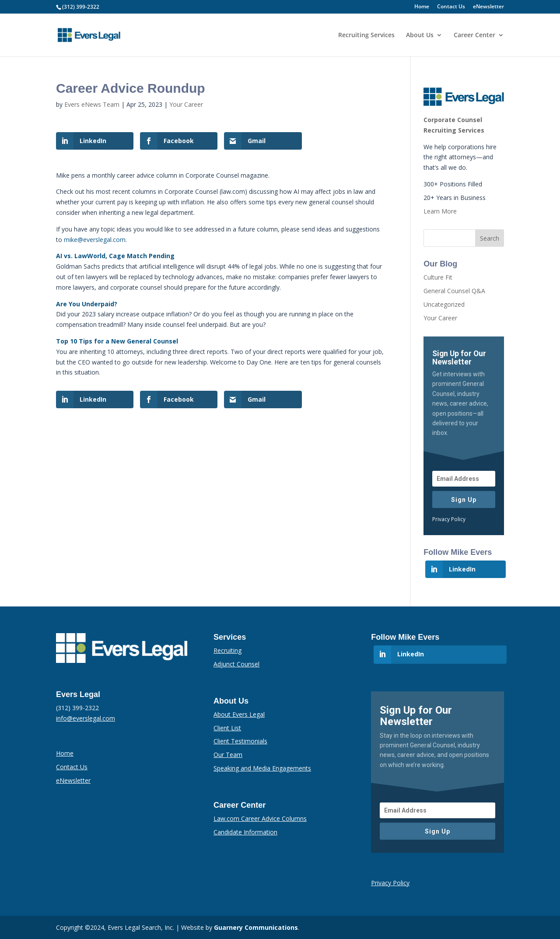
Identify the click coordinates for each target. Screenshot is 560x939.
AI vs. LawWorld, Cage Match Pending (115, 256)
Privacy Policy (449, 519)
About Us (420, 35)
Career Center (474, 35)
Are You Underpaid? (87, 304)
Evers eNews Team (92, 104)
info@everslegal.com (86, 718)
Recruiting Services (366, 35)
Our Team (228, 755)
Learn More (440, 211)
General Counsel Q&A (454, 291)
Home (422, 7)
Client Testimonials (240, 741)
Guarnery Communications (256, 927)
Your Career (186, 104)
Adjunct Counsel (236, 664)
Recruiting (227, 650)
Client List (227, 728)
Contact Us (451, 7)
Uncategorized (444, 304)
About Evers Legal (239, 714)
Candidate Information (245, 832)
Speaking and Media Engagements (262, 768)
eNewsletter (488, 7)
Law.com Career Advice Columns (260, 818)
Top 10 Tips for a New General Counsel (117, 341)
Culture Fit (438, 277)
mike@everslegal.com (95, 240)
